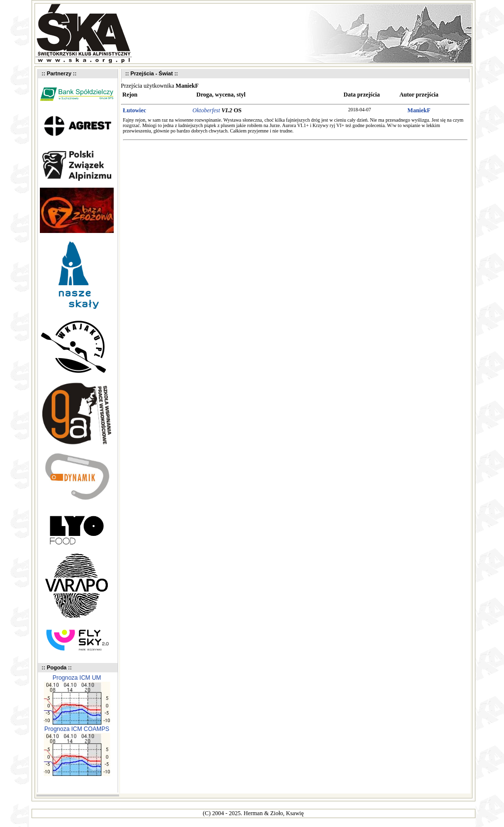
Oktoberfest (206, 110)
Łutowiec (135, 110)
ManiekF (419, 110)
